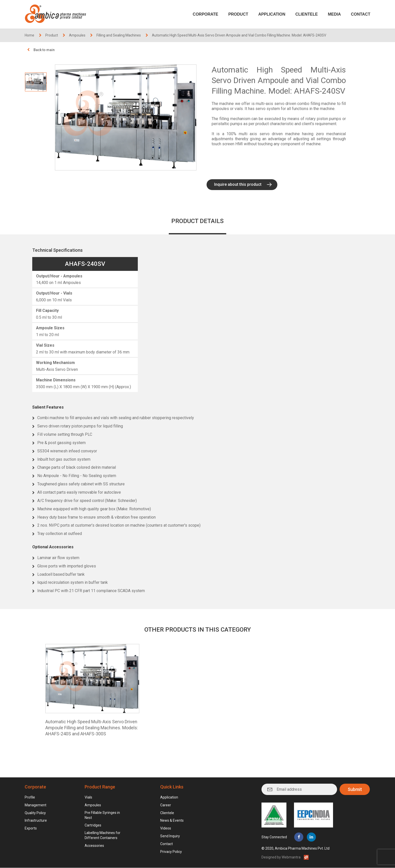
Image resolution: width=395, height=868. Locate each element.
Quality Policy (35, 813)
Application (272, 14)
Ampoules (77, 35)
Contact (361, 14)
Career (166, 805)
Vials (88, 798)
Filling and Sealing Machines (119, 35)
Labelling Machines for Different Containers (103, 836)
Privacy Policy (171, 852)
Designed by (281, 857)
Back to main (44, 50)
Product (238, 14)
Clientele (307, 14)
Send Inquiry (170, 836)
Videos (166, 828)
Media (334, 14)
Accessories (94, 846)
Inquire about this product (238, 184)
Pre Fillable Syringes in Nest (102, 815)
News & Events (172, 821)
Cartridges (93, 825)
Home (29, 35)
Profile (30, 798)
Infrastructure (36, 821)
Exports (31, 828)
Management (36, 805)
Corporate (205, 14)
